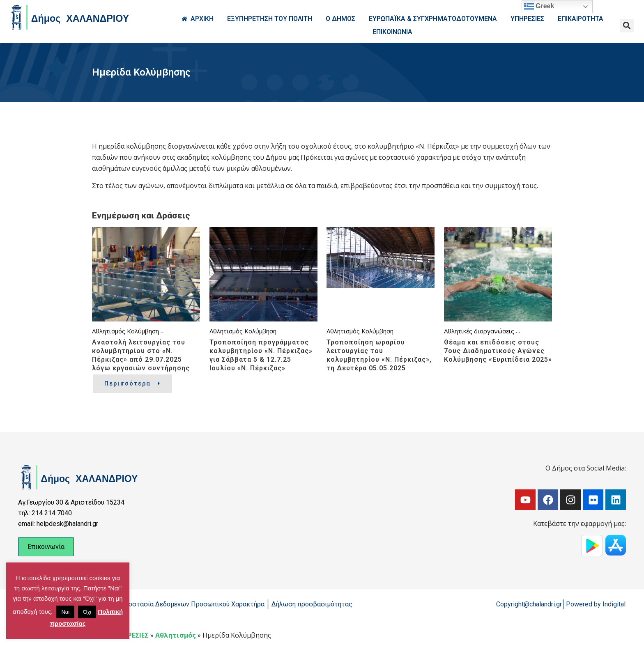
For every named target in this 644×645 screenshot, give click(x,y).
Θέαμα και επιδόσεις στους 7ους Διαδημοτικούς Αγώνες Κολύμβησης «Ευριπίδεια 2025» (498, 351)
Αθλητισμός (109, 331)
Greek (539, 7)
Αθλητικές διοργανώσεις (479, 331)
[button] (627, 26)
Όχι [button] (87, 612)
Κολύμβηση (143, 331)
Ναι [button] (65, 612)
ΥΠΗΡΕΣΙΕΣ (131, 635)
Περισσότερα (132, 384)
